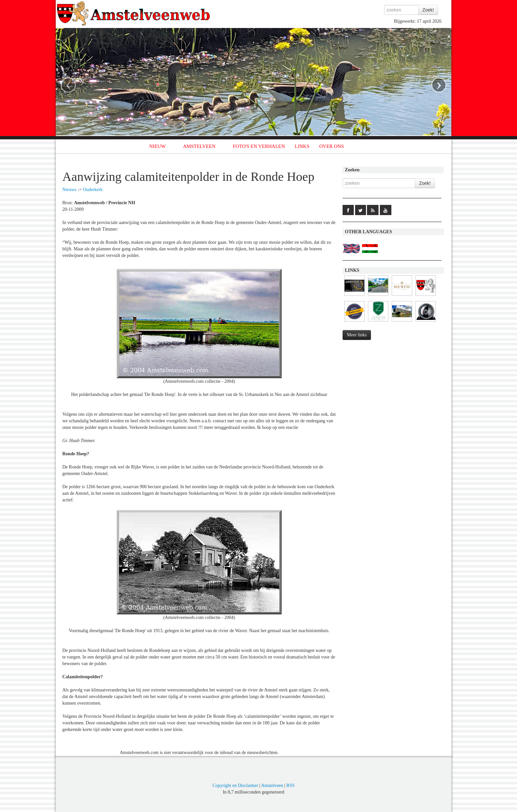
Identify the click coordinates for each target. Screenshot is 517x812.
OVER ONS (332, 146)
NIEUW (158, 146)
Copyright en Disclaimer (235, 785)
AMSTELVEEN (199, 146)
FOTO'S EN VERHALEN (259, 146)
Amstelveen (272, 785)
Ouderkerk (93, 190)
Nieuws (69, 190)
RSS (291, 785)
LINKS (302, 146)
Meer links (357, 335)
